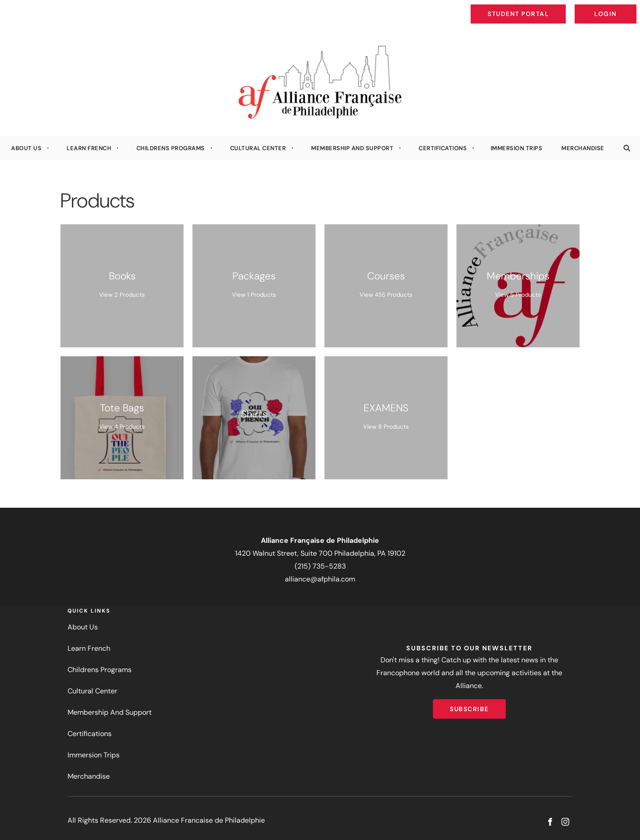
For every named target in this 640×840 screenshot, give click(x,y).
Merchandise (583, 148)
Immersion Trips (517, 148)
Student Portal (539, 7)
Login (629, 7)
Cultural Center (258, 148)
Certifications (443, 148)
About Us (26, 148)
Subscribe (469, 705)
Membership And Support (352, 148)
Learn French (89, 148)
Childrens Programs (171, 148)
